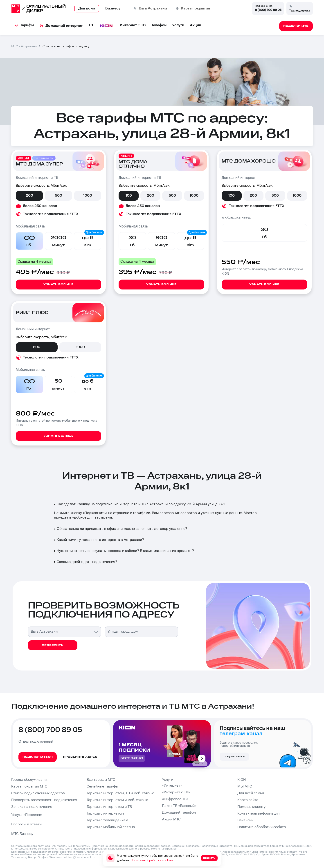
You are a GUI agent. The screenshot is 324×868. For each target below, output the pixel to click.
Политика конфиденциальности (112, 846)
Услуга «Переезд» (27, 815)
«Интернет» (172, 786)
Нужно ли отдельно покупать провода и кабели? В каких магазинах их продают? (124, 551)
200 (29, 196)
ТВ (91, 25)
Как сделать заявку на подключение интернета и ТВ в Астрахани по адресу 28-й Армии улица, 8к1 (139, 504)
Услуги (178, 25)
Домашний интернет (61, 26)
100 (129, 196)
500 (58, 196)
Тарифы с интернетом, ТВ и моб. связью (120, 793)
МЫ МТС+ (246, 786)
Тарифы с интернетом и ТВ (109, 807)
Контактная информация (259, 814)
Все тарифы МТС (101, 780)
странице (171, 849)
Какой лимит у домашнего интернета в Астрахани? (99, 540)
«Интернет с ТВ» (176, 792)
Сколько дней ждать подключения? (85, 562)
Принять (209, 858)
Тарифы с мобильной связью (111, 827)
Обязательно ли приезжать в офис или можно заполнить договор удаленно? (120, 529)
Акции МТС (171, 819)
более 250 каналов (40, 206)
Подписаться (234, 757)
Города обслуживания (30, 780)
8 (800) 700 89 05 (268, 10)
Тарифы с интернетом (105, 814)
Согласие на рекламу (185, 846)
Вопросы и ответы (27, 824)
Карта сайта (248, 800)
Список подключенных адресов (38, 793)
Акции (196, 25)
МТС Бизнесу (22, 834)
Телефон (159, 25)
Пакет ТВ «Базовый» (179, 806)
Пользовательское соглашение (34, 849)
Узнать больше (58, 284)
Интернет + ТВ (133, 25)
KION (242, 780)
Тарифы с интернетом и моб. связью (117, 800)
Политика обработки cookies (262, 827)
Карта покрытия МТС (29, 786)
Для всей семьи (251, 793)
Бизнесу (113, 8)
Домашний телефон (179, 813)
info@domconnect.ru (81, 857)
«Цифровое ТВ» (175, 799)
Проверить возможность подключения (44, 800)
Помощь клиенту (251, 807)
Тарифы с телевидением (107, 820)
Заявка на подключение (32, 807)
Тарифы (24, 25)
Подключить (95, 513)
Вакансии (245, 820)
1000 (88, 196)
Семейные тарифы (102, 786)
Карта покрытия (195, 8)
